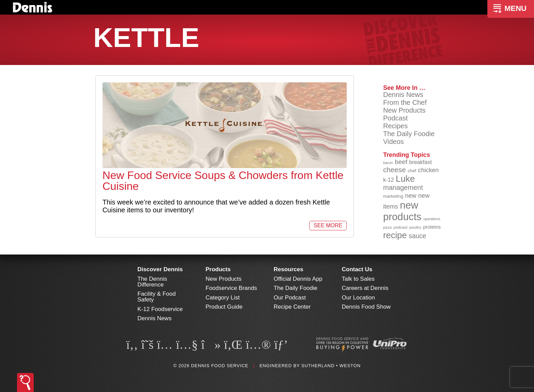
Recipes (395, 126)
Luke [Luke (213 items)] (405, 179)
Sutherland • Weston (331, 366)
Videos (394, 142)
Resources (289, 269)
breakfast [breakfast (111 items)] (420, 162)
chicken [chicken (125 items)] (429, 170)
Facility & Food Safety (157, 297)
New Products (404, 110)
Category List (223, 298)
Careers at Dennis (365, 288)
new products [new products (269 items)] (402, 211)
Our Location (358, 298)
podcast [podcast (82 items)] (400, 227)
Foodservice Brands (231, 288)
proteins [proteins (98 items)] (432, 227)
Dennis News (403, 95)
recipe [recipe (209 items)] (395, 235)
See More (328, 225)
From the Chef (405, 102)
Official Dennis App (298, 279)
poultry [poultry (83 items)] (415, 227)
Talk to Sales (358, 279)
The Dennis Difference (152, 282)
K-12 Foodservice (160, 309)
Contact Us (357, 269)
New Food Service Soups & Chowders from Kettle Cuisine (223, 181)
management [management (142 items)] (403, 187)
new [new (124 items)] (411, 196)
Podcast (395, 118)
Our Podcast (290, 298)
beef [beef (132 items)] (401, 162)
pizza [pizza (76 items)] (387, 227)
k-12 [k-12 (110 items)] (389, 180)
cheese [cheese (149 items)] (395, 170)
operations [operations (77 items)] (432, 219)
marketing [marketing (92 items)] (393, 196)
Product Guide (224, 307)
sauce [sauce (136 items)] (418, 236)
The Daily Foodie (409, 134)
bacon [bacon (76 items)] (388, 163)
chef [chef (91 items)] (412, 171)
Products (218, 269)
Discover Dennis (160, 269)
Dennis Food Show (366, 307)
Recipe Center (292, 307)
